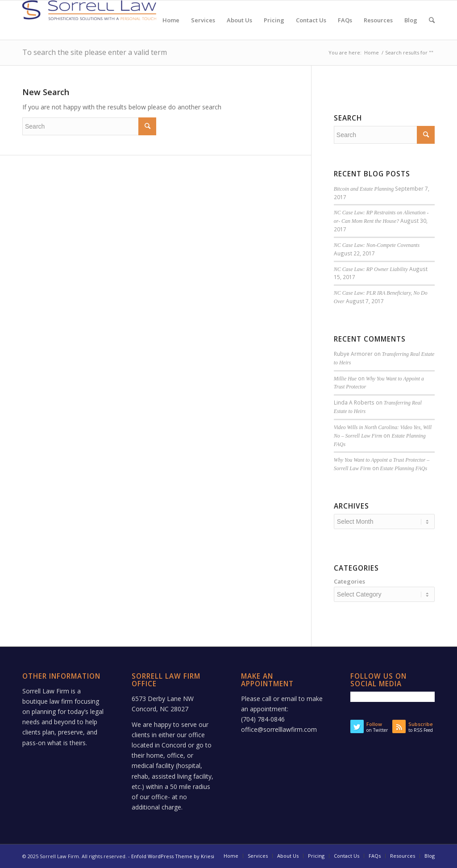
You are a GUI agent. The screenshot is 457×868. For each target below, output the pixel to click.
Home (372, 52)
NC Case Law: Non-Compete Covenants (377, 245)
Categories (349, 581)
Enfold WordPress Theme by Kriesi (173, 856)
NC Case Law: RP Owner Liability (371, 269)
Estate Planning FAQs (404, 468)
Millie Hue (345, 379)
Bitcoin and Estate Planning (364, 189)
